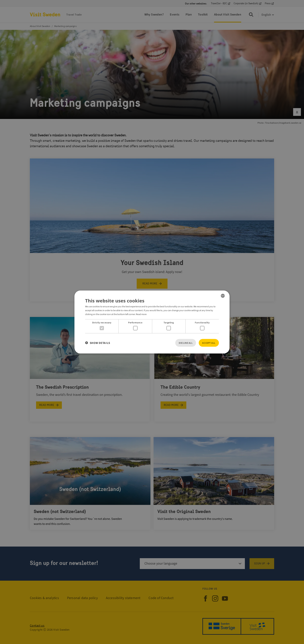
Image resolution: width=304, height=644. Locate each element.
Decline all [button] (186, 343)
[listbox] (223, 296)
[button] (98, 343)
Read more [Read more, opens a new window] (141, 314)
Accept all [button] (209, 343)
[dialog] (152, 322)
